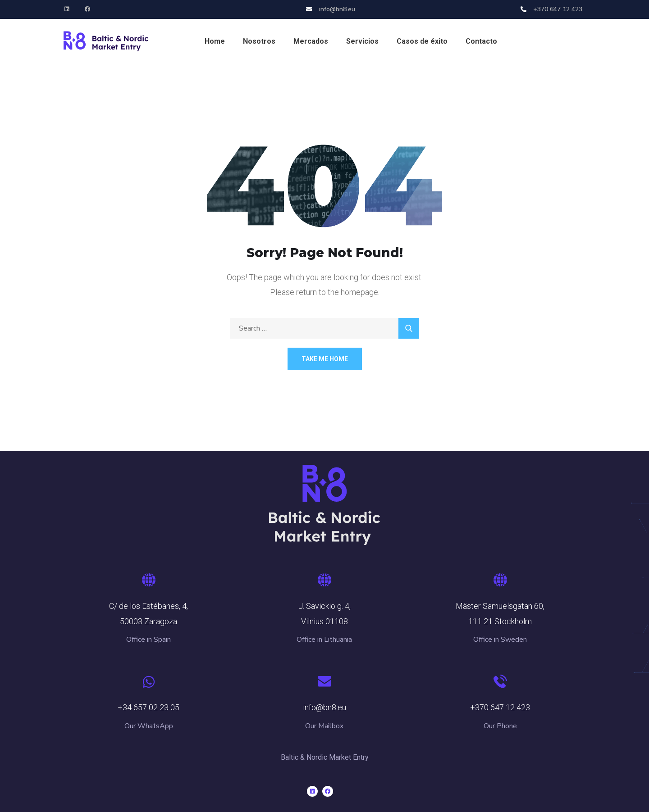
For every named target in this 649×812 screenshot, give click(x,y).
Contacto (481, 41)
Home (215, 41)
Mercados (311, 41)
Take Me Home (325, 359)
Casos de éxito (422, 41)
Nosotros (259, 41)
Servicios (362, 41)
